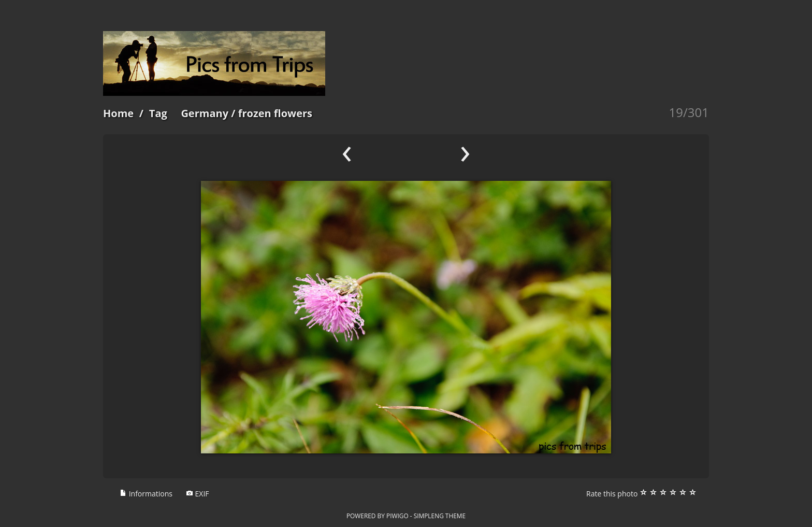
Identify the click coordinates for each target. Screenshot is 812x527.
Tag (158, 113)
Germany (205, 113)
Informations (146, 494)
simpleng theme (440, 516)
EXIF (198, 494)
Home (118, 113)
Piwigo (397, 516)
